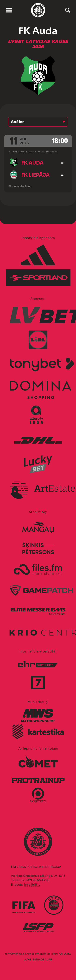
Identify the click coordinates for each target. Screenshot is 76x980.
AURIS (49, 959)
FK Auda (32, 163)
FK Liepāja (35, 175)
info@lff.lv (32, 885)
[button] (38, 122)
